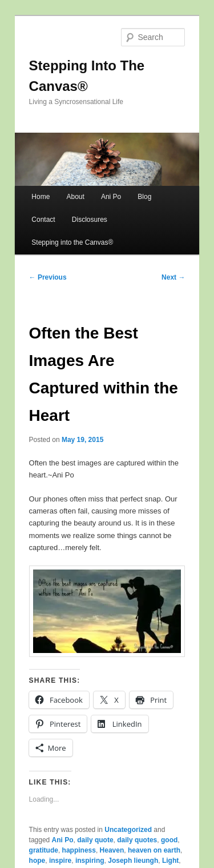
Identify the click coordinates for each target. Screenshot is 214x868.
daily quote (95, 840)
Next (173, 277)
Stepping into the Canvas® (72, 242)
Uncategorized (128, 830)
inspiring (90, 861)
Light (170, 861)
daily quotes (137, 840)
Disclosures (90, 220)
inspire (60, 861)
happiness (79, 850)
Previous (48, 277)
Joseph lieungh (133, 861)
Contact (43, 220)
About (75, 197)
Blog (144, 197)
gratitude (44, 850)
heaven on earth (154, 850)
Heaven (112, 850)
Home (41, 197)
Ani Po (111, 197)
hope (37, 861)
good (169, 840)
